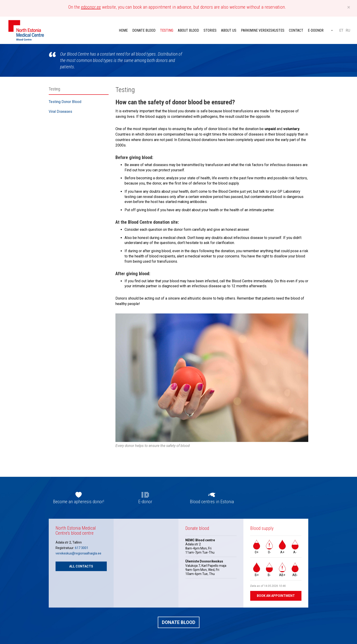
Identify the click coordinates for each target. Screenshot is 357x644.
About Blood (188, 30)
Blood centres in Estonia (212, 502)
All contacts (81, 566)
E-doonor (316, 30)
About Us (229, 30)
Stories (210, 30)
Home (123, 30)
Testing (167, 30)
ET (341, 30)
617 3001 (82, 548)
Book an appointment (276, 596)
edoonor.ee (91, 7)
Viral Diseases (60, 112)
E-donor (145, 502)
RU (348, 30)
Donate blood (144, 30)
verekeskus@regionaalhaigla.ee (78, 553)
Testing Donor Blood (65, 102)
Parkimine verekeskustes (263, 30)
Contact (296, 30)
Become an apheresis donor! (79, 502)
